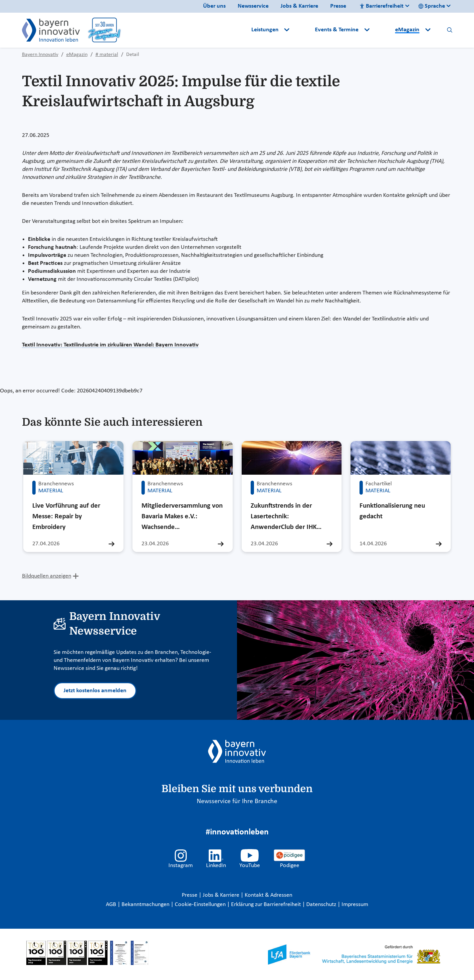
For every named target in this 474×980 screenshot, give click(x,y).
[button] (303, 30)
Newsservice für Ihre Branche (237, 801)
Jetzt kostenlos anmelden (95, 691)
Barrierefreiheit (381, 6)
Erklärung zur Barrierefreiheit (267, 905)
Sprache (432, 6)
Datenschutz (322, 905)
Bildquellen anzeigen (47, 576)
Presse (338, 6)
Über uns (214, 6)
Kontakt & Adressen (268, 895)
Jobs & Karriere (299, 6)
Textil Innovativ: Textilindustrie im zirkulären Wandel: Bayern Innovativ (110, 345)
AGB (112, 905)
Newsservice (253, 6)
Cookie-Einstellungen (200, 905)
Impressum (355, 905)
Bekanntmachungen (146, 905)
